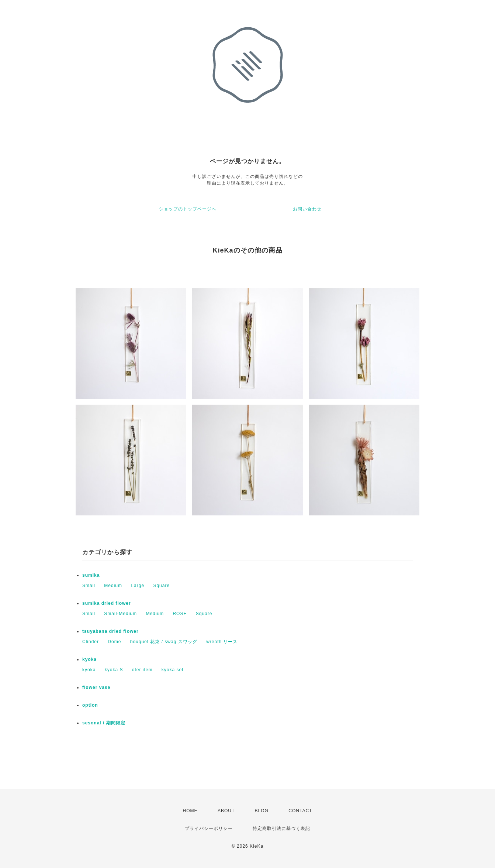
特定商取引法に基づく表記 (281, 828)
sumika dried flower (107, 603)
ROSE (180, 614)
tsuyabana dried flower (110, 631)
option (90, 705)
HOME (190, 811)
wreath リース (222, 642)
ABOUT (226, 811)
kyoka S (114, 670)
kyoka (89, 659)
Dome (114, 642)
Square (161, 586)
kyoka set (173, 670)
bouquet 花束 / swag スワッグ (164, 642)
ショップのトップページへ (188, 209)
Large (138, 586)
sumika (91, 575)
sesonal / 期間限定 (104, 723)
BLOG (262, 811)
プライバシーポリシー (209, 828)
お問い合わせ (307, 209)
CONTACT (300, 811)
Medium (113, 586)
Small (89, 586)
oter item (142, 670)
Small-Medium (120, 614)
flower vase (96, 687)
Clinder (91, 642)
